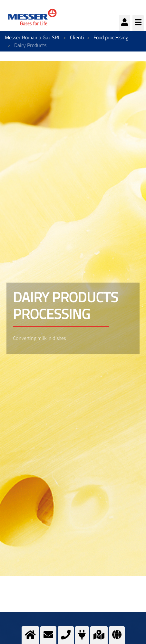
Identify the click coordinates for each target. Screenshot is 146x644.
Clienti (77, 37)
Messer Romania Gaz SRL (33, 37)
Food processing (111, 37)
